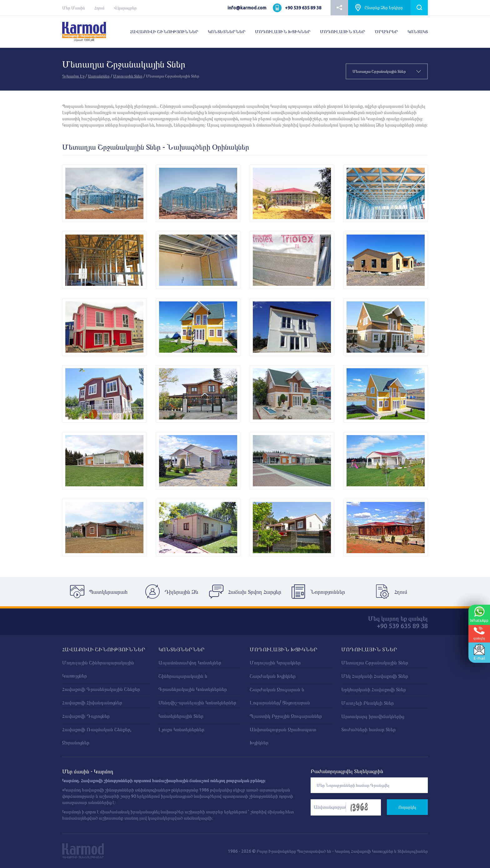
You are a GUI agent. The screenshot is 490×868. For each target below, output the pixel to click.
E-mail (479, 652)
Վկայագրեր (125, 8)
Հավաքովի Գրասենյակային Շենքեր (101, 689)
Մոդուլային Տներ (128, 76)
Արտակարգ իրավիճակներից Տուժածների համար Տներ (373, 723)
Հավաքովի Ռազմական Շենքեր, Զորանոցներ (97, 736)
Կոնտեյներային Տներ (181, 716)
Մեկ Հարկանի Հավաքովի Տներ (375, 676)
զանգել (479, 633)
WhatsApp (479, 614)
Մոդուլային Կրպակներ (275, 662)
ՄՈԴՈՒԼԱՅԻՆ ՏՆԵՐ (343, 32)
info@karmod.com (247, 8)
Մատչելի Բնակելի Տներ (367, 703)
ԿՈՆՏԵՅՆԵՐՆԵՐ (227, 32)
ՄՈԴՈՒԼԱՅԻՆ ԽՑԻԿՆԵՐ (283, 32)
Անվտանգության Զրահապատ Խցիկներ (283, 736)
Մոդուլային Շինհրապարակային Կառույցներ (98, 669)
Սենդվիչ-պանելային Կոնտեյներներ (197, 702)
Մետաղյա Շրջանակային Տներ (375, 662)
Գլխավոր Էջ (73, 76)
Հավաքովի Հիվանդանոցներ (92, 702)
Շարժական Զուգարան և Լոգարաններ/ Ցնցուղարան (280, 696)
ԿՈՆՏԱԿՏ (418, 32)
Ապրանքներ (99, 76)
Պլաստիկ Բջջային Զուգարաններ (286, 716)
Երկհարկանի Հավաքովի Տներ (374, 689)
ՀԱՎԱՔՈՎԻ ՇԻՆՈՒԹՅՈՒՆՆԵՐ (164, 32)
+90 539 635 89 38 (303, 8)
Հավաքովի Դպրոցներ (86, 716)
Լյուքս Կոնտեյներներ (181, 729)
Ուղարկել (407, 807)
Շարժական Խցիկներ (273, 676)
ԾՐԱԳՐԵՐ (386, 32)
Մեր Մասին (74, 8)
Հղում (99, 8)
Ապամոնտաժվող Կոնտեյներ (190, 662)
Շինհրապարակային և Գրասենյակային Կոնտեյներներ (193, 682)
